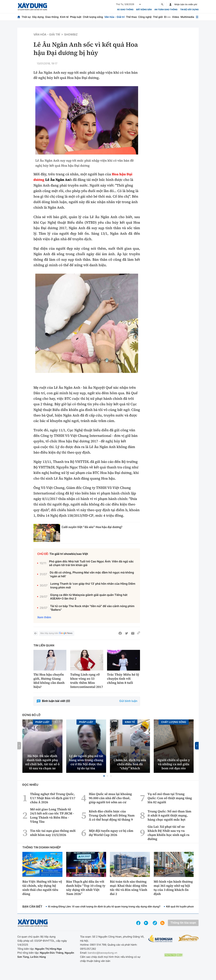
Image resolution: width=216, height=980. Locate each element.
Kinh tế (64, 17)
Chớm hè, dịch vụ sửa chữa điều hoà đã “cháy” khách (130, 764)
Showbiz (71, 35)
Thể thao (131, 17)
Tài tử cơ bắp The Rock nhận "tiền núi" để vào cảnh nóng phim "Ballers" (92, 608)
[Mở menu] (197, 17)
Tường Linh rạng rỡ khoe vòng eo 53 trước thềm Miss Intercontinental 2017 (87, 681)
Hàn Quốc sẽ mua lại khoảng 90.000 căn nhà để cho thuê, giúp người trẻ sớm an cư (110, 798)
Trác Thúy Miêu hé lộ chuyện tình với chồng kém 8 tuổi (123, 679)
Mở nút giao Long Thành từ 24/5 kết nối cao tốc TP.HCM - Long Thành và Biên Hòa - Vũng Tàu (52, 815)
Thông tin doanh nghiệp (42, 848)
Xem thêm (44, 617)
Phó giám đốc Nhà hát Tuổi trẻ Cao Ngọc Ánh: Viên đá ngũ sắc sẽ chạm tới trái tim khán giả (91, 563)
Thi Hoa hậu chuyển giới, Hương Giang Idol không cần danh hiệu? (49, 681)
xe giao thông (125, 10)
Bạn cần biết (32, 907)
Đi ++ (167, 17)
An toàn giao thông (166, 10)
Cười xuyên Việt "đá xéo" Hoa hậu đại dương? (92, 527)
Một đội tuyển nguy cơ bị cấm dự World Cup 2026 (111, 833)
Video (176, 17)
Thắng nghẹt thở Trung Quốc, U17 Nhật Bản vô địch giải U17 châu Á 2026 (53, 798)
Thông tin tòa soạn (183, 923)
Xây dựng (38, 17)
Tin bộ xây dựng (189, 10)
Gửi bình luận (128, 701)
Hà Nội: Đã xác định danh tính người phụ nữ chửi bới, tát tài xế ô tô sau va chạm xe (42, 762)
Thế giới (158, 17)
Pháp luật (76, 17)
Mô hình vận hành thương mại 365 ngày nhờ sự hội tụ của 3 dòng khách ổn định (173, 888)
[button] (104, 776)
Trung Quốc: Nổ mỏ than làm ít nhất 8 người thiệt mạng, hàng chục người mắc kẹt (169, 815)
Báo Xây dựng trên (57, 633)
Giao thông (52, 17)
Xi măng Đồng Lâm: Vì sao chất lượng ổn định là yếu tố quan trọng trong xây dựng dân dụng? (104, 906)
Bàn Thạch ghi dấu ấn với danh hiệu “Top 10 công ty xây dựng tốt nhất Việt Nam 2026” (86, 888)
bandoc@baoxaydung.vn (103, 953)
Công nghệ (145, 17)
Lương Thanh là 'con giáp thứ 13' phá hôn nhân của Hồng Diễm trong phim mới (93, 586)
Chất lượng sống (93, 17)
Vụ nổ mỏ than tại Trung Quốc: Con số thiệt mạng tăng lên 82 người (170, 798)
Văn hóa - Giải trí (114, 17)
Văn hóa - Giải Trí (47, 35)
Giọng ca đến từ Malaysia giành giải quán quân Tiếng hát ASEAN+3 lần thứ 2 (89, 597)
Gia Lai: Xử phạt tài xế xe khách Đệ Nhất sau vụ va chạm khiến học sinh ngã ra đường (168, 833)
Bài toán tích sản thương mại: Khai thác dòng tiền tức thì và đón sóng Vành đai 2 (128, 888)
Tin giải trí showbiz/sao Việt (69, 554)
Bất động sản (144, 10)
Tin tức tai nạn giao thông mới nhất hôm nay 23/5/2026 (53, 833)
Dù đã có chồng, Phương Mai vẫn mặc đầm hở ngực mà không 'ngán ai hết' (92, 574)
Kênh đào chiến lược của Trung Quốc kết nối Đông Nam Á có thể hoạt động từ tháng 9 (112, 815)
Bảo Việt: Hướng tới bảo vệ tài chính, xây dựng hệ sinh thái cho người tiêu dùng (42, 888)
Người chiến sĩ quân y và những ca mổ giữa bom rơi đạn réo (174, 764)
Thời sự (26, 17)
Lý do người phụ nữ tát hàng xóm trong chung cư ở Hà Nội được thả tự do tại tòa (86, 762)
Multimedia (187, 17)
